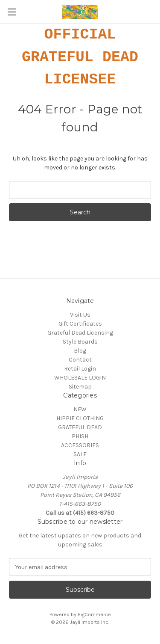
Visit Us (80, 315)
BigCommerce (94, 614)
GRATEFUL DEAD (80, 427)
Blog (80, 351)
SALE (80, 454)
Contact (80, 360)
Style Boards (80, 342)
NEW (80, 409)
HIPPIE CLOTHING (80, 418)
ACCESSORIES (80, 445)
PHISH (80, 436)
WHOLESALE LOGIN (80, 378)
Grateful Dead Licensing (80, 333)
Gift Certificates (80, 324)
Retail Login (80, 369)
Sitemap (80, 387)
